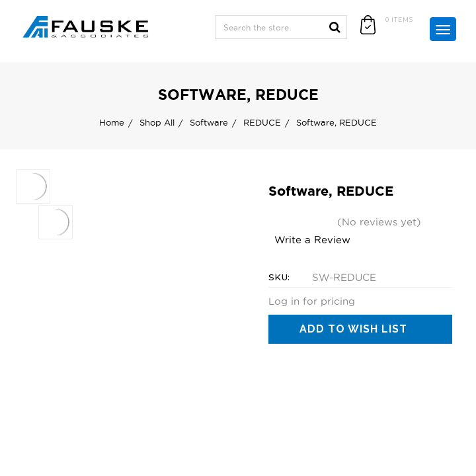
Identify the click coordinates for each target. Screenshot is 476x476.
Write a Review (312, 240)
